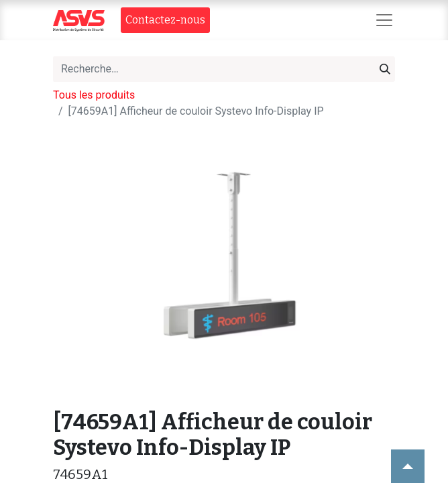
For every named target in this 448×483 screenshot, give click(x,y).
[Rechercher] (385, 69)
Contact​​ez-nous (165, 20)
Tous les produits (94, 95)
